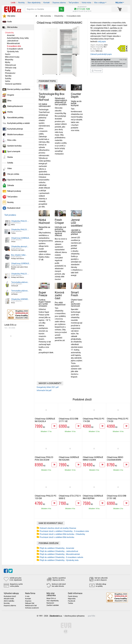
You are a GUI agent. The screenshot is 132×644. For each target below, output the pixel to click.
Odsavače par (11, 65)
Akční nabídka (9, 601)
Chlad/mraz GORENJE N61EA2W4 (69, 459)
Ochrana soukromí (32, 608)
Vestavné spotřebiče (13, 84)
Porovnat (96, 71)
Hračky (10, 112)
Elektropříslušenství (15, 106)
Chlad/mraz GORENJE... (21, 238)
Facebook (72, 601)
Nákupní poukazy (14, 191)
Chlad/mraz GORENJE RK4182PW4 (93, 497)
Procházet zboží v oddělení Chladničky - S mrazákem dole (64, 531)
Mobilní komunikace (15, 135)
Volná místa (86, 3)
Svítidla (10, 163)
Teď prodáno (74, 3)
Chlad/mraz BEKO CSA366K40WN (115, 459)
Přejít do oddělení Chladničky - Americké (57, 548)
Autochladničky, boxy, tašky (18, 38)
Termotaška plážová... (20, 282)
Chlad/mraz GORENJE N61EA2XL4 (45, 420)
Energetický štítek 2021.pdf (48, 387)
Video (10, 168)
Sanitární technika (14, 146)
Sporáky (8, 76)
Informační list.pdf (44, 390)
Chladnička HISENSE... (20, 299)
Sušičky (8, 78)
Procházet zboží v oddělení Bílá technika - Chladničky (62, 534)
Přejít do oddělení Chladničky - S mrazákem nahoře (61, 557)
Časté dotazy (73, 596)
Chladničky (9, 33)
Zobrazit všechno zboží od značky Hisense (58, 528)
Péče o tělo (12, 140)
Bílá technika (12, 27)
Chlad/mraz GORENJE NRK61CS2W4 (93, 459)
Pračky (8, 70)
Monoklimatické (13, 43)
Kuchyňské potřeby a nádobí (18, 123)
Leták (13, 3)
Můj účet (119, 3)
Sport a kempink (14, 151)
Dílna (9, 101)
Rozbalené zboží (14, 208)
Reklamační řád (31, 606)
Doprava (28, 601)
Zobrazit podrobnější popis (101, 54)
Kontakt (47, 3)
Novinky (22, 3)
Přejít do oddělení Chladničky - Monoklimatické (60, 554)
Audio (10, 22)
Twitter (71, 603)
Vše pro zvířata (13, 174)
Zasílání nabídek (53, 605)
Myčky (8, 62)
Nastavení (50, 603)
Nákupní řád (30, 603)
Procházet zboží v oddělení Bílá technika (57, 537)
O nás (27, 596)
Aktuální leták (9, 599)
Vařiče (8, 81)
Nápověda (72, 599)
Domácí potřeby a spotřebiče (19, 89)
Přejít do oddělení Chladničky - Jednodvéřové (59, 551)
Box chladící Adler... (19, 255)
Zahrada (11, 185)
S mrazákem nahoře (15, 49)
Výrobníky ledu (13, 52)
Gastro (8, 54)
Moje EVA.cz (51, 598)
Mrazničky (9, 60)
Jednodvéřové (13, 41)
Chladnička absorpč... (20, 247)
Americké (11, 35)
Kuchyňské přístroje (15, 129)
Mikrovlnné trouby (12, 57)
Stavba (10, 157)
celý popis (102, 41)
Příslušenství (10, 73)
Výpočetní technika (15, 180)
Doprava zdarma (59, 3)
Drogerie (11, 95)
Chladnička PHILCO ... (20, 221)
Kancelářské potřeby (15, 118)
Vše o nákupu (99, 3)
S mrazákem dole (14, 46)
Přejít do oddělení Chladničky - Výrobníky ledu (59, 560)
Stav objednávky (34, 3)
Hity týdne (11, 16)
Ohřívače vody (11, 68)
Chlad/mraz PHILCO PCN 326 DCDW (44, 459)
